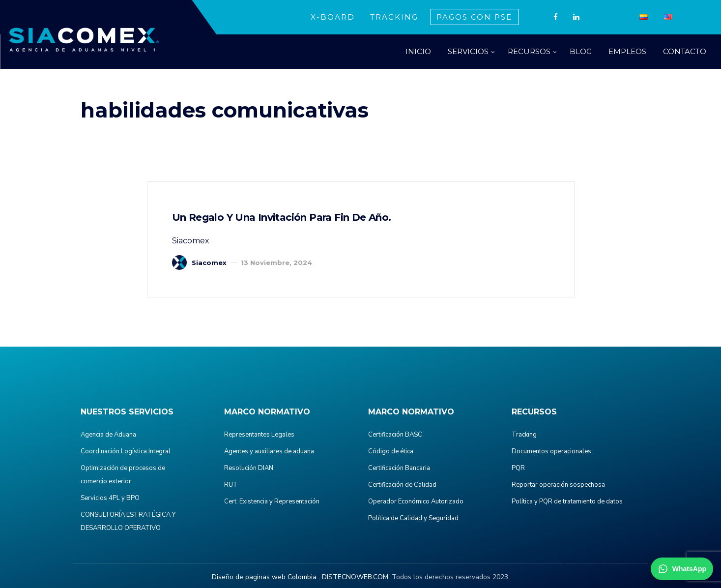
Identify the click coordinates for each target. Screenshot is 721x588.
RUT (231, 485)
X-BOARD (333, 17)
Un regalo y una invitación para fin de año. (282, 217)
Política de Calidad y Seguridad (413, 518)
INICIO (418, 51)
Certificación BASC (395, 435)
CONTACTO (685, 51)
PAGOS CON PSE (474, 17)
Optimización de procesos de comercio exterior (123, 475)
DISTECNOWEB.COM (355, 577)
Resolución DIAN (249, 468)
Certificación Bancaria (399, 468)
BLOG (581, 51)
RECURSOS (529, 51)
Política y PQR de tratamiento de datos (567, 501)
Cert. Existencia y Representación (272, 501)
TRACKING (394, 17)
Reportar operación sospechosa (558, 485)
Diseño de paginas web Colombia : (266, 577)
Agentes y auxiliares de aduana (269, 451)
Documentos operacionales (551, 451)
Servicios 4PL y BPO (110, 498)
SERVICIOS (468, 51)
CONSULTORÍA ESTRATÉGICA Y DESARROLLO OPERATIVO (128, 521)
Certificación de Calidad (402, 485)
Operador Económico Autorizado (416, 501)
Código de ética (391, 451)
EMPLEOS (627, 51)
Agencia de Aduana (108, 435)
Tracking (524, 435)
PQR (518, 468)
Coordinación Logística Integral (126, 451)
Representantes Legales (259, 435)
